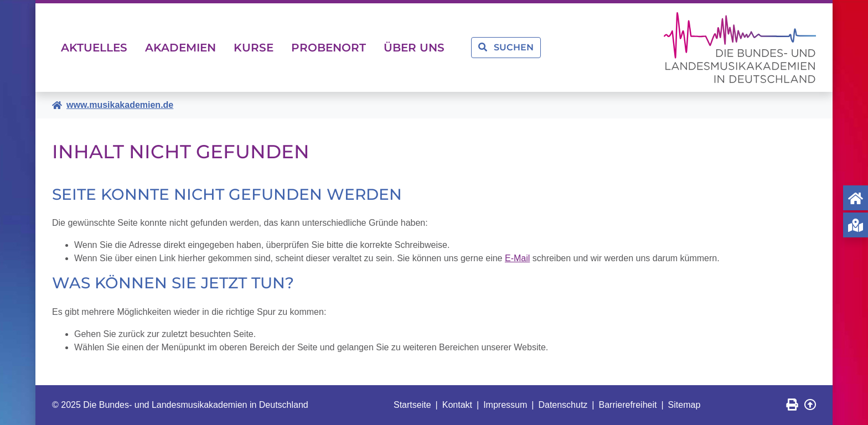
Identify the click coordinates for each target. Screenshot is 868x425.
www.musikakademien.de (120, 105)
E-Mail (517, 258)
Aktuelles (94, 48)
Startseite (412, 405)
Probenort (329, 48)
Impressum (505, 405)
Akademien (180, 48)
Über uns (414, 48)
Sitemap (684, 405)
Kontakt (457, 405)
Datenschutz (563, 405)
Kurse (254, 48)
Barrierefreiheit (628, 405)
